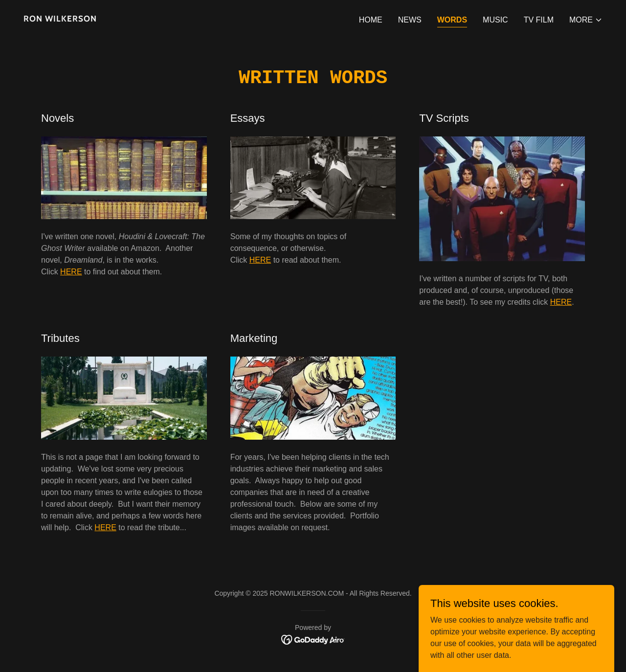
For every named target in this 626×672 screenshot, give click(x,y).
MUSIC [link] (495, 20)
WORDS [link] (452, 20)
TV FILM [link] (539, 20)
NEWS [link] (410, 20)
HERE (71, 272)
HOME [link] (371, 20)
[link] (164, 19)
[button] (586, 20)
